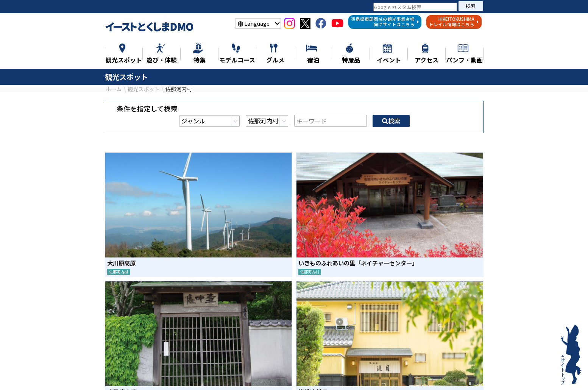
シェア (274, 323)
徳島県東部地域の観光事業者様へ (294, 385)
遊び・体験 (245, 374)
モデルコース (291, 374)
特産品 (362, 374)
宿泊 (390, 374)
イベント (421, 374)
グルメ (331, 374)
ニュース (130, 374)
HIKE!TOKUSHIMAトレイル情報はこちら (454, 22)
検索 (471, 6)
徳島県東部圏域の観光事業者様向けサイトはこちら (385, 22)
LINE (314, 323)
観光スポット (198, 374)
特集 (161, 374)
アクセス (458, 374)
